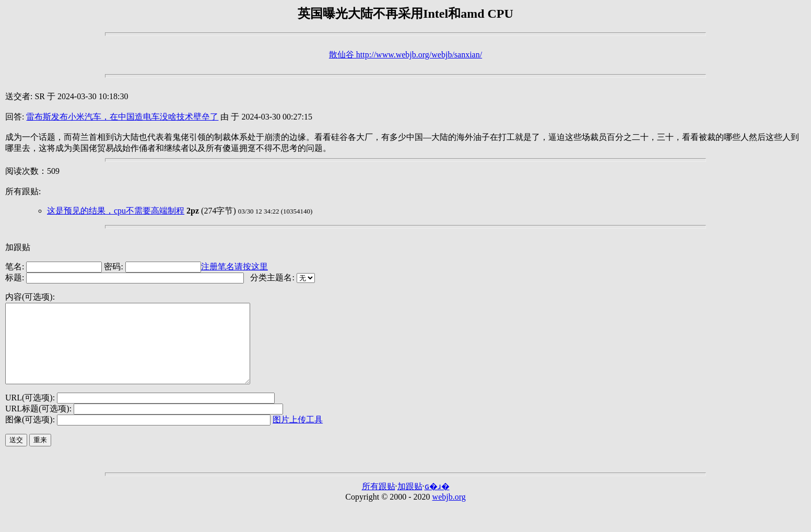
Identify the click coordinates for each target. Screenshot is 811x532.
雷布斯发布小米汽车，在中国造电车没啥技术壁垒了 (122, 117)
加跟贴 (18, 247)
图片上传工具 (298, 435)
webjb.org (449, 512)
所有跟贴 (379, 502)
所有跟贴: (23, 191)
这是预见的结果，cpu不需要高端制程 (116, 211)
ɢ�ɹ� (437, 502)
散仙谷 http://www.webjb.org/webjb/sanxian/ (406, 55)
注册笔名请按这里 (234, 267)
